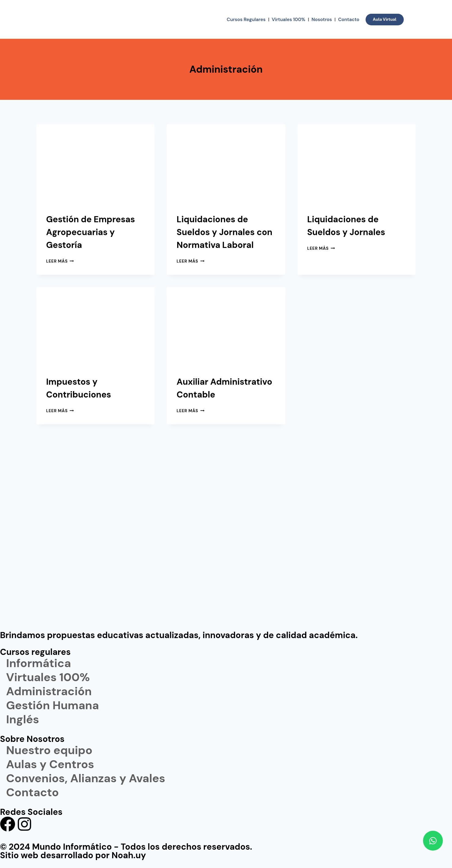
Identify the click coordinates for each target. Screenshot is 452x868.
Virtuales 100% (289, 20)
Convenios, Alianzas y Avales (86, 779)
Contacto (349, 20)
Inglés (23, 720)
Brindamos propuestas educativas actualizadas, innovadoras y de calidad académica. (179, 635)
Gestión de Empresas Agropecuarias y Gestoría (91, 232)
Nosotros (322, 20)
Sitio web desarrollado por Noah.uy (73, 855)
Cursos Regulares (246, 20)
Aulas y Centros (50, 764)
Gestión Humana (53, 706)
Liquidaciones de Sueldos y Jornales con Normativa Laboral (224, 232)
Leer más (60, 261)
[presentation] (95, 164)
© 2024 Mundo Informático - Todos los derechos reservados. (126, 847)
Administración (49, 692)
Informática (38, 663)
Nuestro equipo (49, 750)
